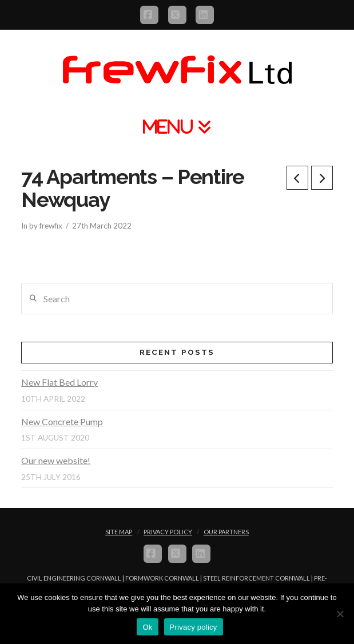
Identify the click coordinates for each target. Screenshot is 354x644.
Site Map (119, 532)
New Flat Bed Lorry (59, 382)
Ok (147, 627)
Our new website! (56, 460)
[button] (177, 127)
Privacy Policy (168, 532)
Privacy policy (194, 627)
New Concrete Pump (62, 421)
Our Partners (226, 532)
